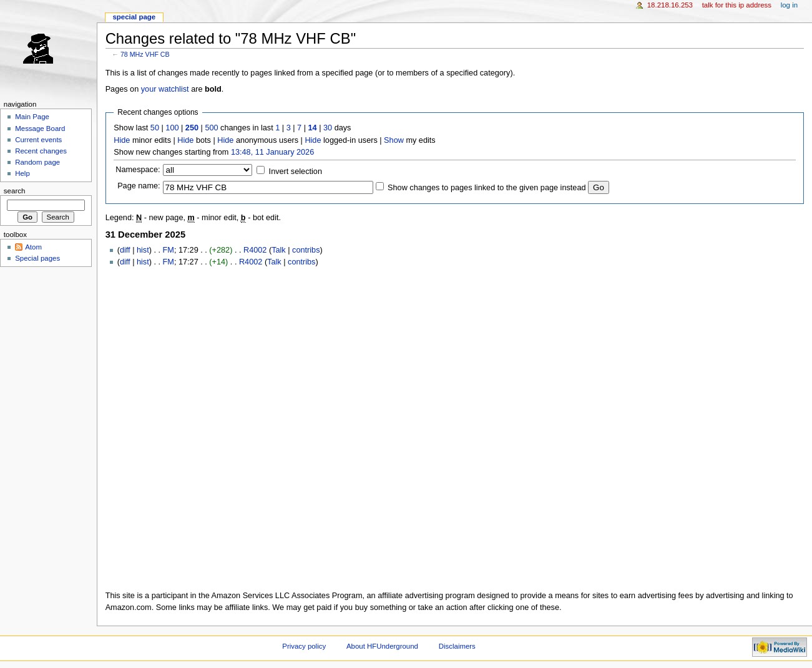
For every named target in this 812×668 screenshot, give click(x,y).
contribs (306, 250)
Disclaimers (457, 646)
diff (125, 250)
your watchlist (165, 89)
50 (155, 128)
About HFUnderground (382, 646)
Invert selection (296, 172)
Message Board (40, 128)
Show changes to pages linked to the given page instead (487, 188)
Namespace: (138, 170)
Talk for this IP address (737, 5)
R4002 (255, 250)
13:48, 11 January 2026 (272, 152)
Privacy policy (304, 646)
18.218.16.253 (670, 5)
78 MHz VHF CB (145, 54)
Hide (122, 140)
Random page (37, 162)
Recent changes (41, 151)
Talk (279, 250)
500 (211, 128)
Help (22, 173)
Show (394, 140)
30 (328, 128)
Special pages (37, 258)
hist (143, 250)
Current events (38, 140)
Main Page (32, 117)
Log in (789, 5)
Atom (33, 247)
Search (15, 191)
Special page (134, 17)
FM (169, 250)
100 (172, 128)
